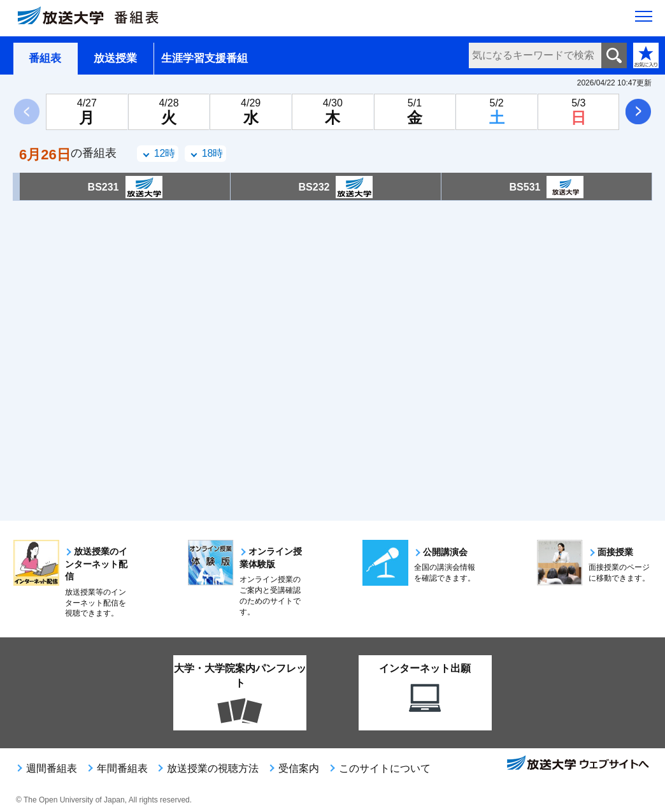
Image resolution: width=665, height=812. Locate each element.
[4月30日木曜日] (333, 112)
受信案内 (299, 768)
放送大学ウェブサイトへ (577, 764)
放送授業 (115, 58)
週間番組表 (52, 768)
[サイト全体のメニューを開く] (644, 20)
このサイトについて (385, 768)
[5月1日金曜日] (415, 112)
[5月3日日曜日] (579, 112)
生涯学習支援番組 (204, 58)
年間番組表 (122, 768)
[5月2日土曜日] (497, 112)
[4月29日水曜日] (251, 112)
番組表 (45, 58)
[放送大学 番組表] (96, 18)
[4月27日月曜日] (87, 112)
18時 (213, 153)
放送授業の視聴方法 (213, 768)
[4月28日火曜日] (169, 112)
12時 (165, 153)
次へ (638, 112)
